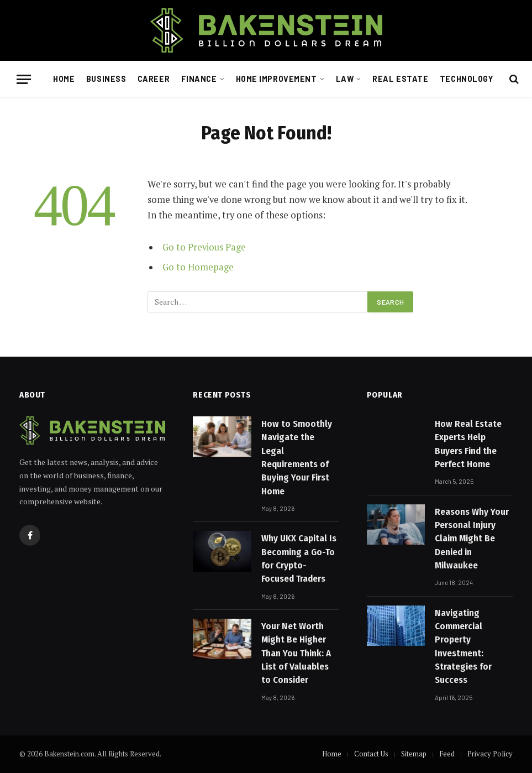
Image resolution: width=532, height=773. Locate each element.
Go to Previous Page (204, 247)
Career (154, 79)
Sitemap (414, 754)
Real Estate (400, 79)
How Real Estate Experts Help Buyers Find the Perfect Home (468, 444)
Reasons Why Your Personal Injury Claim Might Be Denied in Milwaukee (472, 539)
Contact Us (371, 754)
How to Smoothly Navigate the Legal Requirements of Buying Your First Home (297, 457)
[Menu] (24, 79)
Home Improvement (276, 79)
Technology (467, 79)
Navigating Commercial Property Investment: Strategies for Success (463, 646)
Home (64, 79)
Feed (447, 754)
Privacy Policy (490, 754)
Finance (199, 79)
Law (345, 79)
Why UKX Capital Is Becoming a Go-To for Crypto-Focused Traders (299, 558)
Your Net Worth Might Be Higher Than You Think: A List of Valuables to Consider (296, 653)
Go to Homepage (198, 267)
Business (106, 79)
